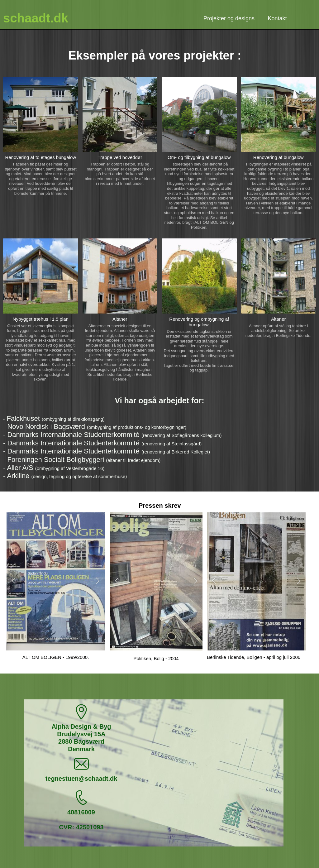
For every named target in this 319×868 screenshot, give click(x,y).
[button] (14, 581)
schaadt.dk (36, 18)
